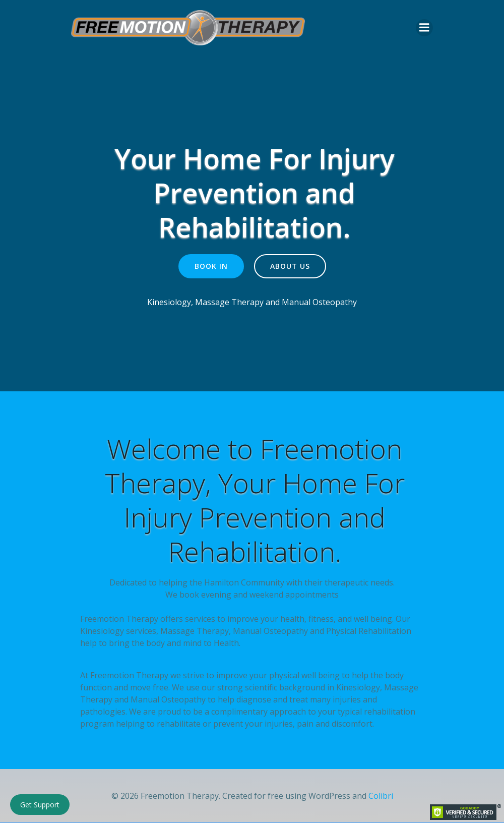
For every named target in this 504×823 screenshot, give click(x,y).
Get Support (40, 805)
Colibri (381, 797)
